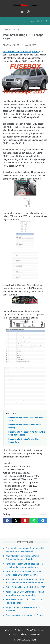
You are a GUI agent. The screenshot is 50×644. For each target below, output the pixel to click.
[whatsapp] (34, 521)
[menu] (6, 21)
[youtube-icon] (22, 12)
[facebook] (7, 521)
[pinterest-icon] (28, 12)
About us (12, 634)
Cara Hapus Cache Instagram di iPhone (24, 615)
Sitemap (9, 630)
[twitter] (16, 521)
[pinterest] (25, 521)
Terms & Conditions (35, 630)
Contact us (19, 630)
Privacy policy (36, 634)
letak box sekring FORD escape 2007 (21, 52)
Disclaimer (23, 634)
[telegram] (43, 521)
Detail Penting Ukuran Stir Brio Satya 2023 (25, 587)
